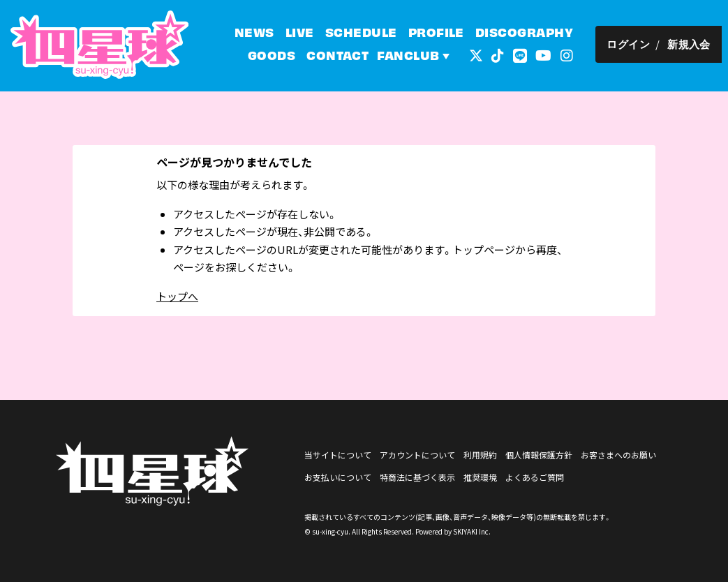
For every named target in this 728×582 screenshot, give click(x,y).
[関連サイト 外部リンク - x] (482, 55)
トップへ (177, 296)
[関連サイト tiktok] (504, 55)
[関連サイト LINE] (526, 55)
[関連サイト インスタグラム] (573, 55)
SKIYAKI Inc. (472, 531)
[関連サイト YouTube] (550, 55)
